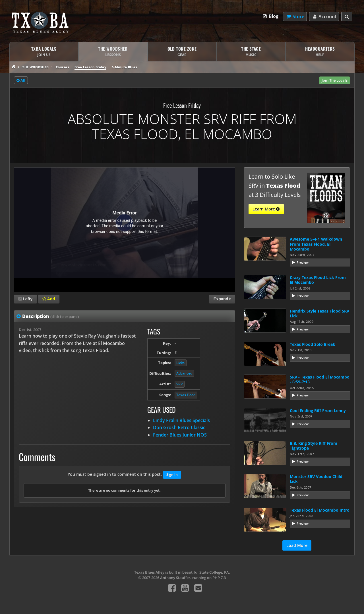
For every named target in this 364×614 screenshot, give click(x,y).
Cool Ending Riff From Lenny (318, 411)
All (21, 80)
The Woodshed (35, 67)
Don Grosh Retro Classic (179, 427)
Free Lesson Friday (90, 67)
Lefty (25, 299)
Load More (297, 545)
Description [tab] (50, 316)
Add (49, 299)
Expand (222, 299)
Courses (62, 67)
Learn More (266, 209)
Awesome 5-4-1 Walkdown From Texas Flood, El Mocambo (316, 244)
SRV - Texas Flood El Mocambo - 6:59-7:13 (320, 379)
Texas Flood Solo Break (313, 344)
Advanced (184, 373)
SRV (179, 384)
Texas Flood (186, 395)
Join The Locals (335, 80)
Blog (270, 16)
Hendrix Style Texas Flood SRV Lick (319, 313)
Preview (303, 262)
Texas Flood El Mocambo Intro (320, 510)
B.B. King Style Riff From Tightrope (314, 446)
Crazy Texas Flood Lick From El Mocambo (318, 280)
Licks (180, 363)
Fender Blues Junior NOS (180, 435)
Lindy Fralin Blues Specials (181, 420)
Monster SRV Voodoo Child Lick (316, 479)
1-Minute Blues (125, 67)
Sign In (172, 475)
